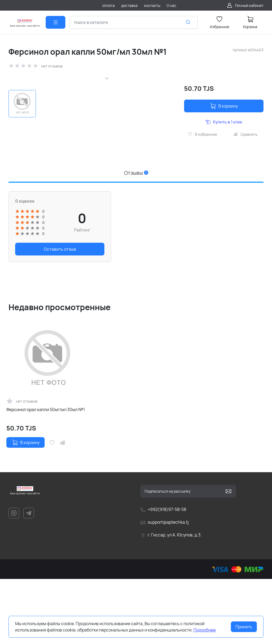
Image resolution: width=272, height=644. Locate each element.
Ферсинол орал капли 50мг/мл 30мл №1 (46, 475)
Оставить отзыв (60, 314)
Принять (244, 627)
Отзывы (136, 238)
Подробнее (205, 630)
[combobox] (134, 22)
